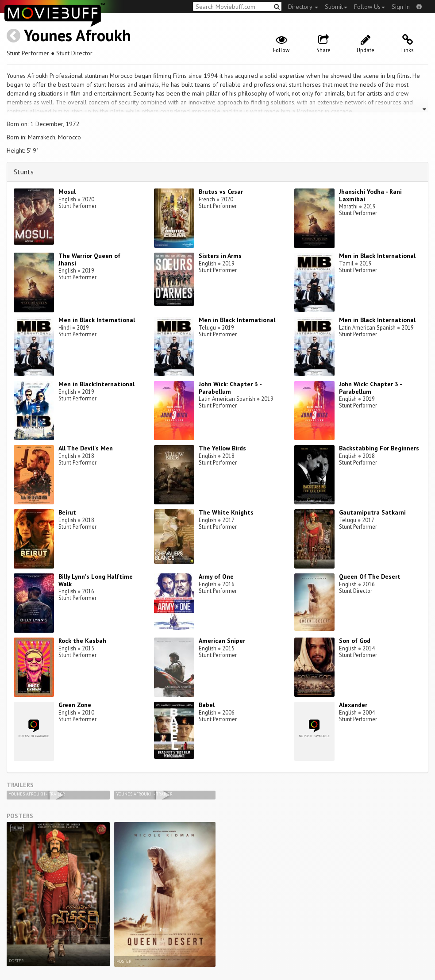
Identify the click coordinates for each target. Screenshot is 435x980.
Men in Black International (377, 256)
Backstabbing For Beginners (379, 448)
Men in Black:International (96, 384)
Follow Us (370, 7)
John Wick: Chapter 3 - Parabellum (230, 388)
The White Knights (226, 512)
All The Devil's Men (86, 448)
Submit (336, 7)
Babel (207, 705)
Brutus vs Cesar (221, 192)
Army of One (216, 576)
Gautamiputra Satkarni (372, 512)
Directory (303, 7)
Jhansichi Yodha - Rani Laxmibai (370, 195)
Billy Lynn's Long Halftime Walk (96, 580)
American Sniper (222, 641)
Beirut (67, 512)
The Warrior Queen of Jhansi (89, 259)
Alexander (353, 705)
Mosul (67, 192)
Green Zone (75, 705)
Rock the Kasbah (82, 641)
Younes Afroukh (77, 35)
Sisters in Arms (220, 256)
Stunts (24, 172)
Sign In (401, 7)
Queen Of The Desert (370, 576)
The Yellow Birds (222, 448)
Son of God (355, 641)
